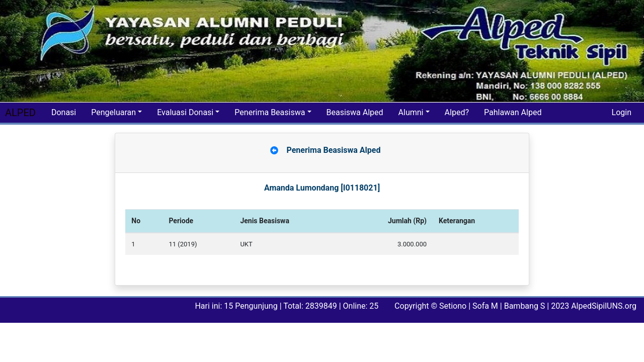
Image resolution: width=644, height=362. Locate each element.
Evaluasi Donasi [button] (185, 112)
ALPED (20, 113)
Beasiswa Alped (355, 112)
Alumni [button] (411, 112)
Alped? (457, 112)
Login (622, 112)
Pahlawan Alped (513, 112)
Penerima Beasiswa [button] (270, 112)
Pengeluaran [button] (113, 112)
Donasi (64, 112)
